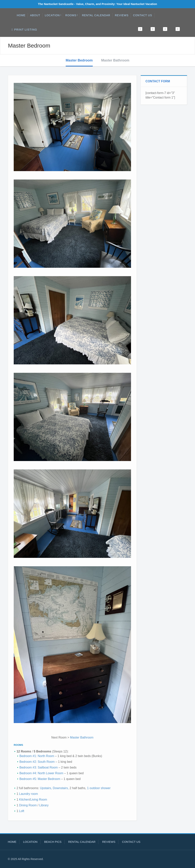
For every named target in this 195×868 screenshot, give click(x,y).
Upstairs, (46, 788)
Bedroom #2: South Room (37, 762)
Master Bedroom (79, 60)
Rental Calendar (96, 15)
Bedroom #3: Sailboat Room (39, 767)
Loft (22, 811)
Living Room (39, 800)
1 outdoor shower (98, 788)
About (35, 15)
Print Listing (24, 30)
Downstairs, (61, 788)
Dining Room (28, 805)
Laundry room (28, 794)
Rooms (72, 15)
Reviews (122, 15)
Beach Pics (53, 842)
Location (53, 15)
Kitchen (24, 800)
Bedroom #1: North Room (37, 756)
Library (44, 805)
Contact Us (143, 15)
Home (21, 15)
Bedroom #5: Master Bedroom (40, 779)
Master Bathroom (115, 60)
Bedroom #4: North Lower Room (41, 773)
